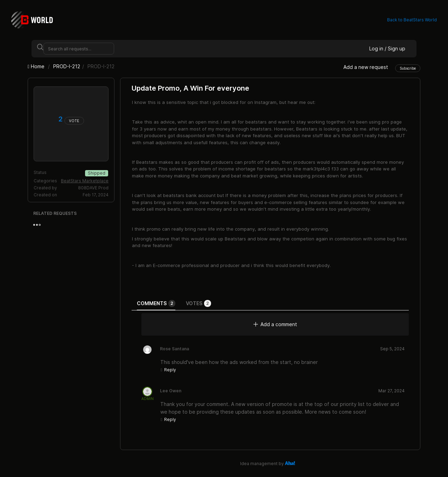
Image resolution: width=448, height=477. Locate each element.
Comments (156, 303)
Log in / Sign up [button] (387, 48)
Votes (198, 303)
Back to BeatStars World (412, 20)
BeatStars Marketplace (85, 181)
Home (37, 66)
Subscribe (408, 68)
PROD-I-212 (67, 66)
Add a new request (366, 67)
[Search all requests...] (79, 49)
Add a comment (275, 324)
